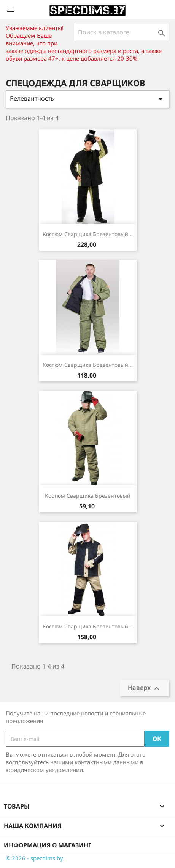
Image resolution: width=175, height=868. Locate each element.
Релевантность (87, 99)
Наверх (145, 689)
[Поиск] (122, 32)
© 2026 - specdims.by (34, 858)
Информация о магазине (48, 845)
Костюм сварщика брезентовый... (88, 234)
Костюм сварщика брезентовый (88, 496)
